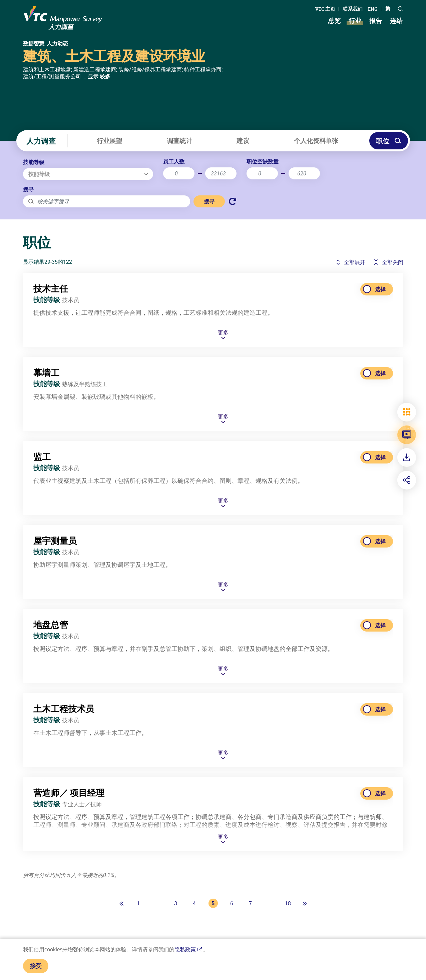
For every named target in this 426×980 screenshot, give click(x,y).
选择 (380, 315)
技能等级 (34, 162)
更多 (223, 358)
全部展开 (350, 262)
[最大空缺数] (304, 173)
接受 (36, 966)
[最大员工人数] (221, 173)
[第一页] (122, 903)
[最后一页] (305, 903)
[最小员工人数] (179, 173)
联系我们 (353, 9)
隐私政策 (185, 949)
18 (288, 903)
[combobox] (88, 174)
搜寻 (28, 189)
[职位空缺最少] (262, 173)
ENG (373, 9)
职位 (389, 141)
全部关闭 (388, 262)
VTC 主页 (325, 9)
